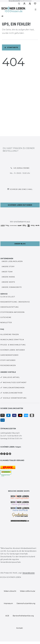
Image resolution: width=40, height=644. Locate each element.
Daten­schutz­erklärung (26, 603)
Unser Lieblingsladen (12, 261)
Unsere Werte (8, 282)
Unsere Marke (8, 277)
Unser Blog (20, 244)
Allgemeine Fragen (10, 334)
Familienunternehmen (14, 388)
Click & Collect (8, 297)
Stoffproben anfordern (12, 312)
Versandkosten (29, 573)
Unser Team (7, 272)
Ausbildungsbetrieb (13, 393)
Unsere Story (8, 267)
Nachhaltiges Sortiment (15, 383)
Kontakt (20, 628)
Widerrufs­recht (10, 591)
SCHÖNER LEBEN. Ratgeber (13, 350)
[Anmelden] (24, 4)
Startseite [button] (11, 47)
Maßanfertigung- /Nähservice (15, 302)
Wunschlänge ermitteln (12, 340)
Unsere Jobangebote (12, 287)
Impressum (8, 603)
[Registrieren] (30, 4)
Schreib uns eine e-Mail (21, 189)
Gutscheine (6, 317)
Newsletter (6, 323)
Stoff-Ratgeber (8, 360)
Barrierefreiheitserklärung (23, 616)
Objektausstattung (10, 307)
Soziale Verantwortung (15, 398)
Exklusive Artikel (11, 377)
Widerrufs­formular (28, 591)
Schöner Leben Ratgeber (20, 205)
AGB (7, 616)
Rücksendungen (8, 365)
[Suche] (19, 4)
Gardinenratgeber (9, 355)
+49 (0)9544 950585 (21, 168)
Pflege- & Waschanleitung (13, 345)
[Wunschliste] (35, 4)
